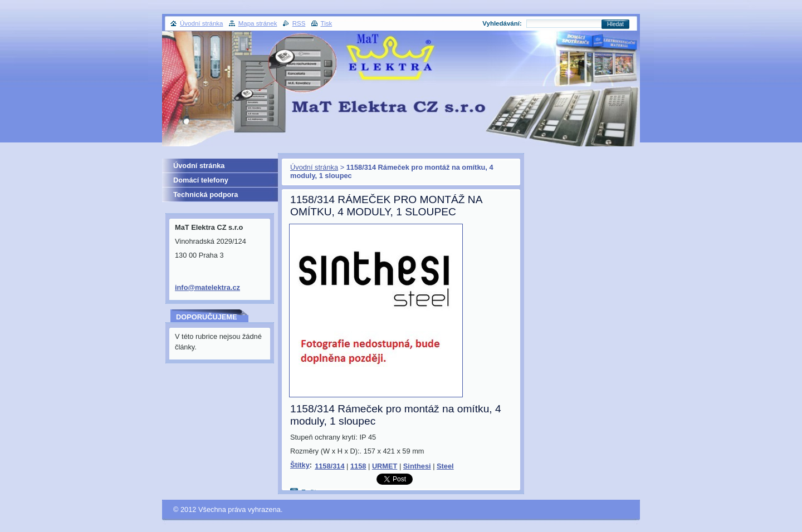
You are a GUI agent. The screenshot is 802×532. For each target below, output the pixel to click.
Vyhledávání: (502, 23)
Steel (445, 466)
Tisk (327, 23)
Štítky (300, 465)
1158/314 (329, 466)
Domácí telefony (201, 180)
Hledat (615, 24)
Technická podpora (206, 194)
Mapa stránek (258, 23)
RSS (299, 23)
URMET (385, 466)
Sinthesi (417, 466)
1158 (358, 466)
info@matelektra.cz (207, 287)
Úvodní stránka (314, 167)
